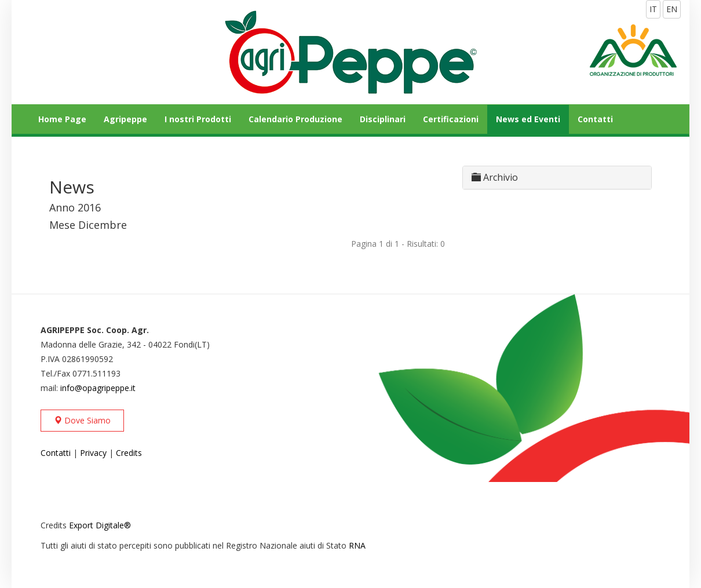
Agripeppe (125, 119)
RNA (357, 545)
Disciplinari (383, 119)
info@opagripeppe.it (98, 388)
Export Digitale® (100, 525)
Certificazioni (451, 119)
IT (653, 9)
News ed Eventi (528, 119)
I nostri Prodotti (198, 119)
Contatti (595, 119)
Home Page (62, 119)
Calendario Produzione (295, 119)
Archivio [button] (495, 177)
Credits (129, 453)
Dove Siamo (82, 420)
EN (672, 9)
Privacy (93, 453)
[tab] (557, 178)
